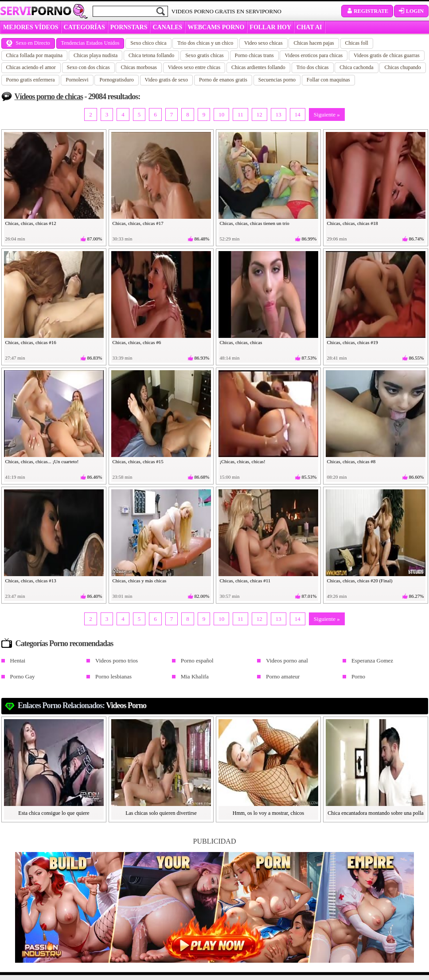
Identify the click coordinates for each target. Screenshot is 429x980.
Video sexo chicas (263, 43)
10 (221, 114)
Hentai (18, 660)
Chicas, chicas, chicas (241, 342)
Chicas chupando (402, 67)
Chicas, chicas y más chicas (140, 581)
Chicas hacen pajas (314, 43)
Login (411, 11)
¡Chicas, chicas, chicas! (243, 461)
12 (259, 114)
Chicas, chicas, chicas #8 (351, 461)
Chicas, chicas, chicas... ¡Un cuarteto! (42, 461)
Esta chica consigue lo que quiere (54, 813)
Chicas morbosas (139, 67)
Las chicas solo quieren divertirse (161, 813)
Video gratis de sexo (167, 80)
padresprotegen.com (139, 960)
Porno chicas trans (254, 55)
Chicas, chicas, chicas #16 (31, 342)
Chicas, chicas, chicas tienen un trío (255, 223)
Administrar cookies (44, 974)
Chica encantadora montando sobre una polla (375, 813)
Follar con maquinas (328, 80)
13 (279, 114)
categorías (84, 27)
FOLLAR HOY (270, 27)
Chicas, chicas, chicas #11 (245, 581)
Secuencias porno (277, 80)
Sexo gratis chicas (205, 55)
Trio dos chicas (313, 67)
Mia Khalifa (195, 676)
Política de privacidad (45, 945)
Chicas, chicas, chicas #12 (31, 223)
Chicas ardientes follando (258, 67)
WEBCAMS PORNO (216, 27)
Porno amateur (283, 676)
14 (298, 114)
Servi (36, 11)
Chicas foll (357, 43)
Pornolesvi (77, 80)
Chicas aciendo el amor (31, 67)
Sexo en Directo (28, 43)
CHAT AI (309, 27)
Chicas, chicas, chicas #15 (138, 461)
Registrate (367, 11)
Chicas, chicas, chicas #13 (31, 581)
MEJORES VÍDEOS (31, 27)
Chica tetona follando (151, 55)
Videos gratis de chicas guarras (387, 55)
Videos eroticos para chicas (314, 55)
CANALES (167, 27)
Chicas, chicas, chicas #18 (353, 223)
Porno (358, 676)
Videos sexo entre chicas (194, 67)
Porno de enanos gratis (223, 80)
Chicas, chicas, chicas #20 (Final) (360, 581)
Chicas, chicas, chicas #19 (353, 342)
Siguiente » (327, 114)
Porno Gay (23, 676)
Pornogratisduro (116, 80)
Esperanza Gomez (372, 660)
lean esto (144, 945)
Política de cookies (42, 964)
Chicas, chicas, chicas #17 (138, 223)
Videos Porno (126, 705)
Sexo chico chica (148, 43)
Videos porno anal (287, 660)
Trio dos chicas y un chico (205, 43)
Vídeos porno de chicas (49, 97)
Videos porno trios (117, 660)
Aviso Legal (35, 954)
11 (240, 114)
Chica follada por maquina (35, 55)
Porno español (197, 660)
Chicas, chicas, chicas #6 (137, 342)
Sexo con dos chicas (88, 67)
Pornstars (129, 27)
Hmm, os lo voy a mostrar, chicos (269, 813)
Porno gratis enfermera (31, 80)
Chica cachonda (356, 67)
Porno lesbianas (113, 676)
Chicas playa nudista (96, 55)
